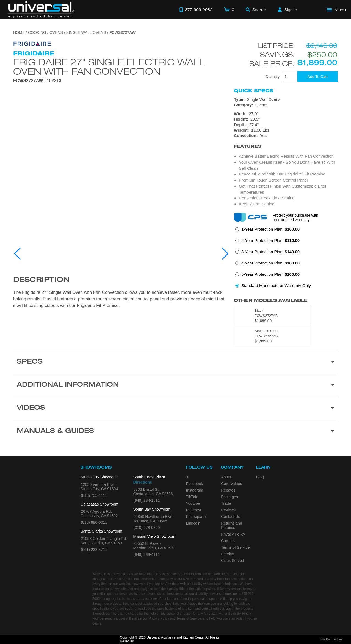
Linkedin (193, 523)
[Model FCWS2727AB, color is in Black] (272, 316)
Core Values (231, 484)
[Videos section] (175, 408)
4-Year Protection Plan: (270, 263)
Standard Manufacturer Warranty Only (276, 285)
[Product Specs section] (175, 362)
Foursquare (196, 517)
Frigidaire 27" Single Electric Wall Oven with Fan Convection (109, 66)
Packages (229, 497)
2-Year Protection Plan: (270, 240)
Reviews (228, 510)
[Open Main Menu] (336, 10)
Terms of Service (235, 547)
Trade (226, 503)
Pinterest (194, 510)
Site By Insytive (331, 639)
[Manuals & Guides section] (175, 431)
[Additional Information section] (175, 385)
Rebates (228, 490)
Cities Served (232, 561)
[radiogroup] (286, 259)
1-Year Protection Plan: (270, 229)
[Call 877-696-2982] (196, 10)
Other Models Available (271, 300)
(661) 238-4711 (94, 550)
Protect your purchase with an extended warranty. (295, 218)
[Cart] (229, 10)
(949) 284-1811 (147, 500)
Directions (143, 482)
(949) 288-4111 (147, 554)
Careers (228, 541)
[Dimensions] (286, 122)
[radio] (267, 231)
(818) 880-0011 (94, 522)
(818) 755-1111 (94, 495)
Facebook (194, 484)
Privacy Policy (233, 534)
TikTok (192, 497)
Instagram (195, 490)
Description (41, 280)
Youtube (193, 503)
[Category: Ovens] (286, 105)
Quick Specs (254, 91)
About (226, 477)
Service (227, 554)
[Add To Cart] (318, 76)
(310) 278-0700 (147, 528)
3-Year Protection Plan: (270, 252)
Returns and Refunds (231, 525)
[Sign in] (288, 10)
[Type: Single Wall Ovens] (286, 99)
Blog (260, 477)
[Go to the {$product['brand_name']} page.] (32, 44)
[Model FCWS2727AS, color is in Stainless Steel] (272, 336)
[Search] (256, 10)
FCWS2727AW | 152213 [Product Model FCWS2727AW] (37, 81)
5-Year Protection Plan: (270, 274)
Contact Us (230, 517)
